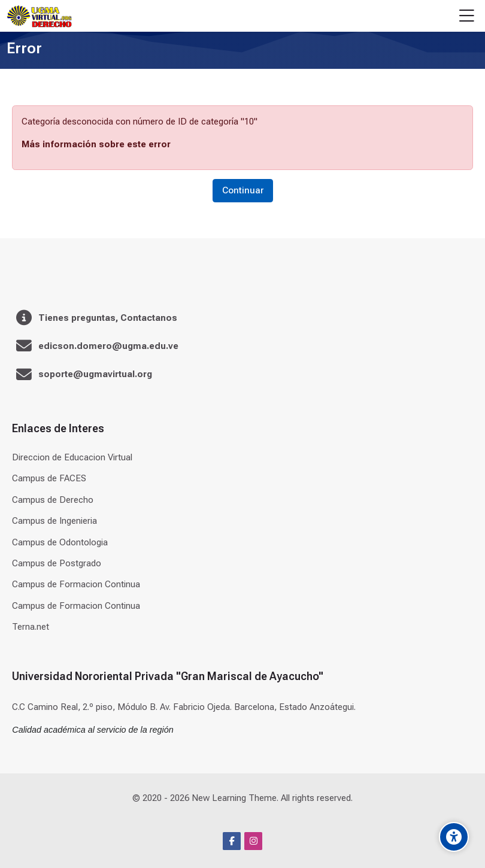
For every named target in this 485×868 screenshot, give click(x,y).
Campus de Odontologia (60, 542)
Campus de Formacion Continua (76, 584)
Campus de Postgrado (57, 563)
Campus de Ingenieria (54, 521)
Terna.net (31, 627)
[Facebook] (232, 841)
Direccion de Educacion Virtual (72, 457)
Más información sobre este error (96, 144)
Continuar (243, 190)
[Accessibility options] (454, 837)
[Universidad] (39, 16)
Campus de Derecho (53, 500)
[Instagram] (253, 841)
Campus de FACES (49, 478)
